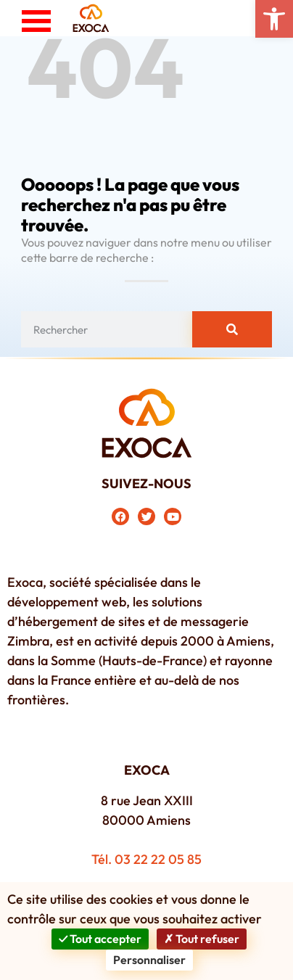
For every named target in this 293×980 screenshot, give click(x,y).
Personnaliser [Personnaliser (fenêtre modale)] (149, 960)
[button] (274, 19)
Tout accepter (100, 939)
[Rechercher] (232, 329)
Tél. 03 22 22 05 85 (146, 859)
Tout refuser (202, 939)
